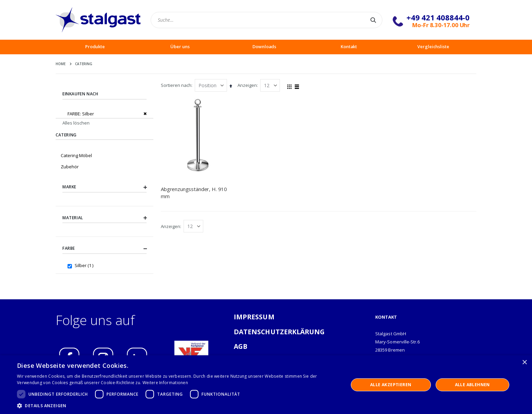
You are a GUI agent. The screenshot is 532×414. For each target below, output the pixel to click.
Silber (85, 265)
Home (61, 64)
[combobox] (267, 20)
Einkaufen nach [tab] (80, 94)
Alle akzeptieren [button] (391, 385)
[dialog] (266, 385)
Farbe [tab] (104, 249)
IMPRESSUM (254, 317)
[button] (178, 406)
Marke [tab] (104, 187)
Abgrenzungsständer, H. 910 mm (194, 192)
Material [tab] (104, 218)
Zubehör (70, 167)
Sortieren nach (176, 85)
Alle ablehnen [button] (472, 385)
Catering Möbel (76, 155)
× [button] (524, 363)
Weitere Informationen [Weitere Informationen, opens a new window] (165, 383)
